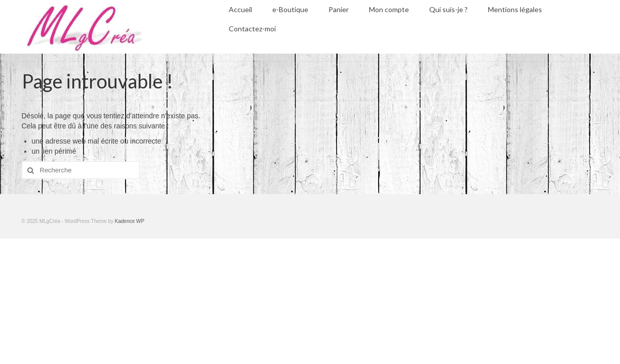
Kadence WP (130, 221)
